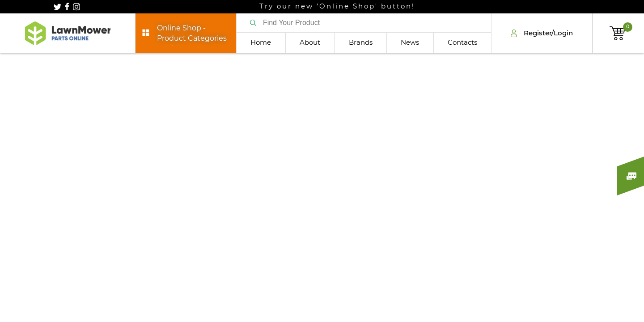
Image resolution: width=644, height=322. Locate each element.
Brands (361, 43)
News (410, 43)
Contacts (462, 43)
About (310, 43)
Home (261, 43)
